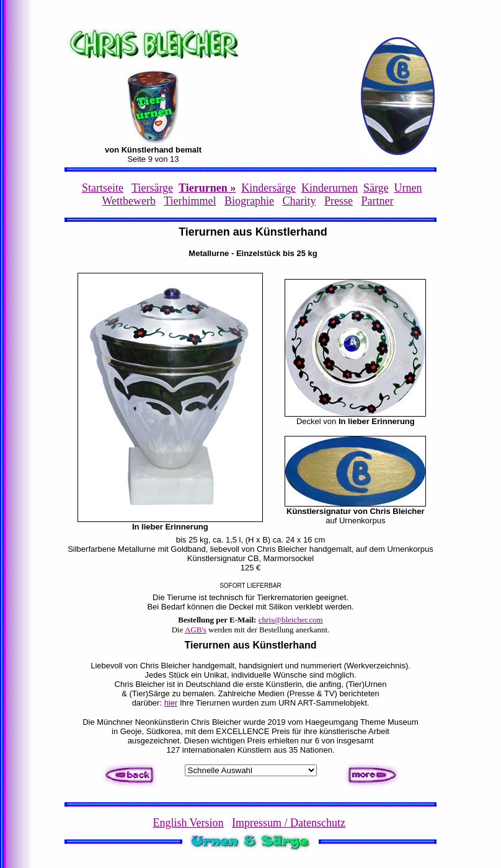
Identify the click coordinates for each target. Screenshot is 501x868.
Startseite (103, 188)
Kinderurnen (330, 188)
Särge (376, 188)
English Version (188, 823)
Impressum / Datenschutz (289, 823)
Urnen (408, 188)
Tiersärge (152, 188)
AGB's (196, 630)
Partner (378, 201)
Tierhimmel (190, 201)
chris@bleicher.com (291, 620)
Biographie (249, 201)
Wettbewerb (129, 201)
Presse (339, 201)
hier (171, 703)
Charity (299, 201)
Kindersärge (268, 188)
